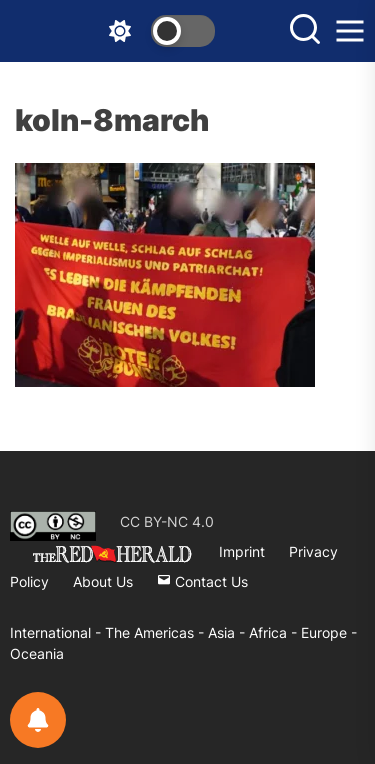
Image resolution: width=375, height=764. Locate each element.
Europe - (329, 632)
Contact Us (202, 581)
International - (57, 632)
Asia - (228, 632)
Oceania (37, 653)
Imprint (242, 551)
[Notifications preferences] (38, 720)
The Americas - (156, 632)
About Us (103, 581)
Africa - (275, 632)
